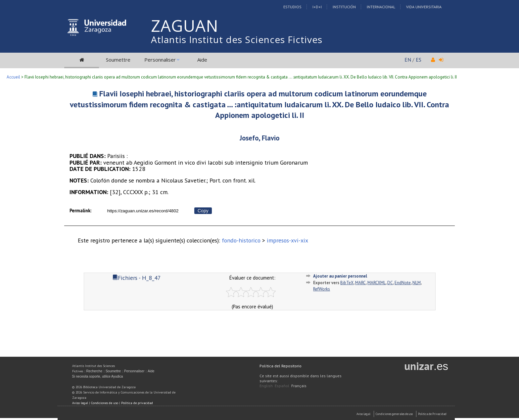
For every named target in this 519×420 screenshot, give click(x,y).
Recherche (94, 371)
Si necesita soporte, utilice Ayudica (98, 376)
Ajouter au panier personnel (340, 276)
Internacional (381, 7)
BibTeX (347, 283)
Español (282, 386)
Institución (344, 7)
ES (419, 60)
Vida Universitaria (424, 7)
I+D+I (317, 7)
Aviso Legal (363, 414)
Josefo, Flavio (259, 138)
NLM (417, 283)
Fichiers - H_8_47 (137, 278)
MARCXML (377, 283)
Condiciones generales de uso (394, 414)
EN (408, 60)
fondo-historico (241, 240)
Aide (202, 60)
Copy (203, 211)
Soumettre (118, 60)
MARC (360, 283)
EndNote (403, 283)
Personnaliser (160, 60)
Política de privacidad (137, 403)
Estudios (292, 7)
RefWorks (322, 289)
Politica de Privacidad (432, 414)
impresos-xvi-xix (287, 240)
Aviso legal (80, 403)
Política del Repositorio (281, 366)
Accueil (13, 77)
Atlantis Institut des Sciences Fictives (237, 39)
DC (390, 283)
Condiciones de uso (105, 403)
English (266, 386)
